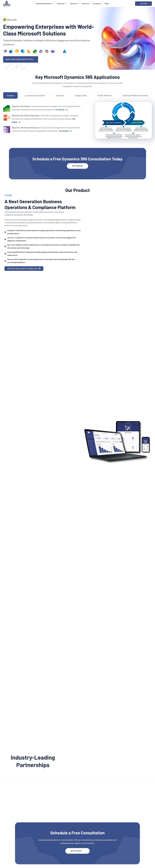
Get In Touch (77, 851)
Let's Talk (144, 4)
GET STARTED (77, 166)
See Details (61, 110)
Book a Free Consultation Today (21, 59)
